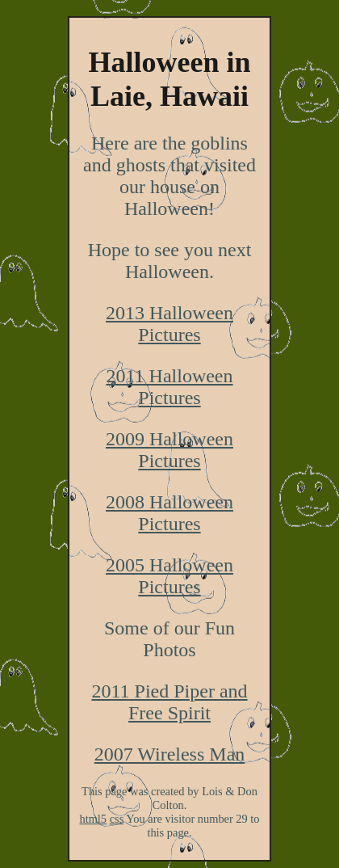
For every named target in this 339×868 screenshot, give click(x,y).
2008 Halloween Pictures (169, 513)
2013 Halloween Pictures (169, 324)
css (117, 819)
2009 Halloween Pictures (169, 450)
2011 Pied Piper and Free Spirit (169, 702)
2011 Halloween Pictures (169, 387)
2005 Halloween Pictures (169, 576)
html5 (93, 819)
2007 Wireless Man (170, 754)
